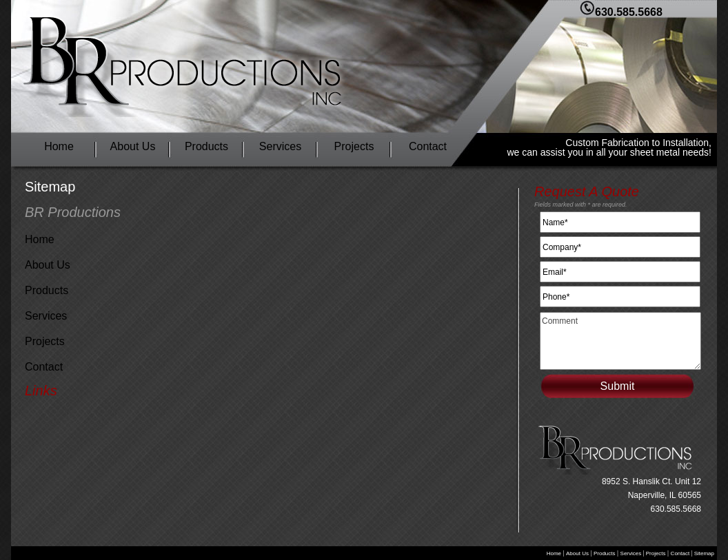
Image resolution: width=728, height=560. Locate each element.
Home (59, 146)
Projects (354, 146)
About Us (133, 146)
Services (280, 146)
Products (206, 146)
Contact (428, 146)
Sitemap (703, 553)
